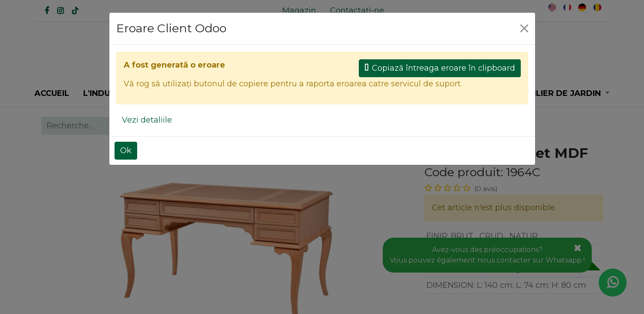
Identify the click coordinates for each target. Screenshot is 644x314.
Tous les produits (362, 126)
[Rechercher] (261, 65)
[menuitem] (299, 11)
